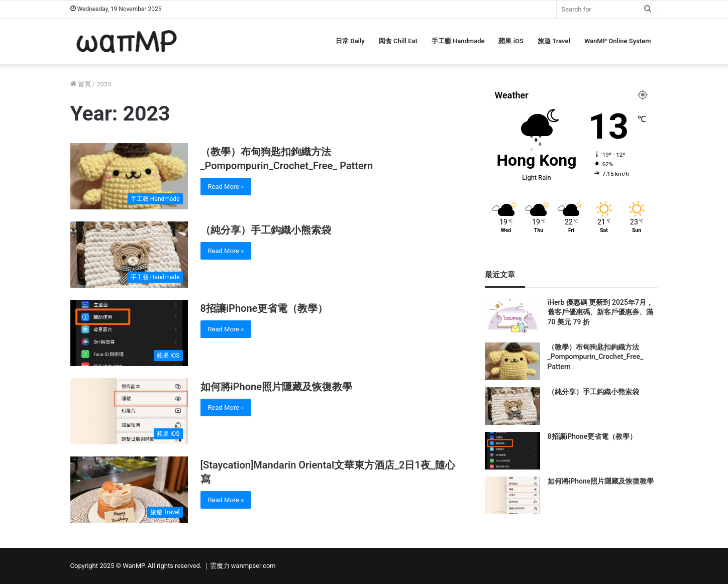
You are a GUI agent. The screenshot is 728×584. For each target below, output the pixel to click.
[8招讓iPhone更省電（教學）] (129, 333)
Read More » (226, 187)
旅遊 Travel (554, 41)
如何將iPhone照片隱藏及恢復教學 (276, 387)
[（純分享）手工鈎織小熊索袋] (129, 255)
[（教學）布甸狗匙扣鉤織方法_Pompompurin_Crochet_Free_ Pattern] (129, 176)
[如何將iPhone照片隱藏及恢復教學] (129, 411)
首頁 (81, 84)
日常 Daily (350, 41)
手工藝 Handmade (458, 41)
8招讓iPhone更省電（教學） (264, 308)
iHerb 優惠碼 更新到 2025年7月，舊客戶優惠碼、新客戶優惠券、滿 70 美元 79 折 (600, 312)
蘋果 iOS (511, 41)
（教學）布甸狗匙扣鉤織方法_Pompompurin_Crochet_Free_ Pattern (596, 357)
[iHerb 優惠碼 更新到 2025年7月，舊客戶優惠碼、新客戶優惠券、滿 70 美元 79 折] (512, 317)
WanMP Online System (618, 41)
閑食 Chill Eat (398, 41)
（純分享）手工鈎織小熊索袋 (266, 230)
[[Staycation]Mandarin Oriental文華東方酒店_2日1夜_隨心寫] (129, 490)
